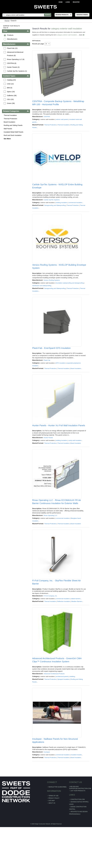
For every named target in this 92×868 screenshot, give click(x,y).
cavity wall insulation (75, 462)
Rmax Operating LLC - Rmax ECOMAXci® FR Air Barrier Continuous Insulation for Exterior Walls (57, 528)
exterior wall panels (62, 124)
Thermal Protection (11, 119)
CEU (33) (11, 99)
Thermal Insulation (11, 115)
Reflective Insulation (64, 632)
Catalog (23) (12, 80)
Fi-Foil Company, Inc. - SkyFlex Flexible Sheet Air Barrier (57, 612)
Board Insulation (10, 122)
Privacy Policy (54, 839)
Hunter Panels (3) (14, 67)
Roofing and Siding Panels (13, 125)
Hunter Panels (48, 459)
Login (68, 2)
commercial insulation (75, 211)
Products (11, 35)
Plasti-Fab (47, 377)
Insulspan (47, 793)
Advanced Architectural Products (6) (16, 54)
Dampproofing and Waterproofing (55, 214)
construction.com (77, 840)
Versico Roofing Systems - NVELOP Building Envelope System (54, 279)
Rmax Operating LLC (51, 541)
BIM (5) (10, 88)
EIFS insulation (61, 380)
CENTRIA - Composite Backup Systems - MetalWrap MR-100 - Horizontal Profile (58, 107)
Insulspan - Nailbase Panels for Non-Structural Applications (55, 779)
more (81, 35)
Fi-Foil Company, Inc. (51, 626)
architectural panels (62, 711)
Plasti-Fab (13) (13, 48)
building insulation (62, 211)
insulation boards (76, 796)
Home (61, 2)
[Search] (28, 15)
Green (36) (11, 103)
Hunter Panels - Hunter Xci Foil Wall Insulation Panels (59, 447)
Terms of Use (53, 837)
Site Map (52, 842)
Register (76, 2)
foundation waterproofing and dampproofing (70, 296)
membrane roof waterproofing (42, 299)
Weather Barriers (77, 632)
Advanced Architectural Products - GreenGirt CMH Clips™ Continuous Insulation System (57, 694)
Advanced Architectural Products (54, 708)
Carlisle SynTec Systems (52, 208)
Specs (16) (11, 92)
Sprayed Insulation (64, 714)
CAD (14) (11, 84)
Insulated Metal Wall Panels (14, 132)
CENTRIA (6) (12, 63)
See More (8, 139)
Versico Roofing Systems (52, 293)
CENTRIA (47, 121)
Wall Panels (8, 129)
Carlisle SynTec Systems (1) (17, 71)
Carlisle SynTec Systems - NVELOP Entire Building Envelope (57, 195)
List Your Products (78, 832)
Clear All (6, 28)
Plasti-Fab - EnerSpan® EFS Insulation (52, 365)
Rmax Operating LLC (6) (16, 59)
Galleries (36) (12, 96)
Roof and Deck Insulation (13, 135)
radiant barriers (76, 629)
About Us (52, 844)
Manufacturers (13, 39)
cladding (72, 711)
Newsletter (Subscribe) (58, 828)
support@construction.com (80, 829)
